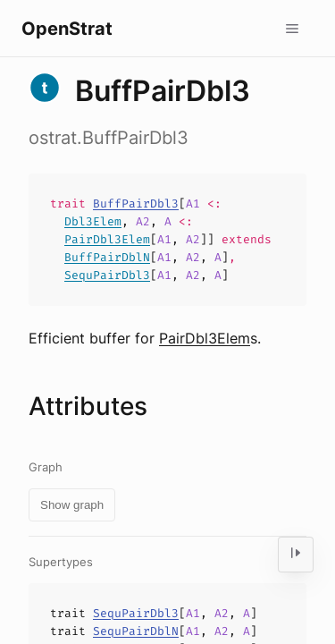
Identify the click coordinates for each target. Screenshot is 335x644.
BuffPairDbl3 (136, 203)
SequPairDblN (136, 631)
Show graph (72, 505)
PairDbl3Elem (107, 239)
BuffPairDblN (107, 257)
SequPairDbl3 (107, 275)
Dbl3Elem (93, 221)
